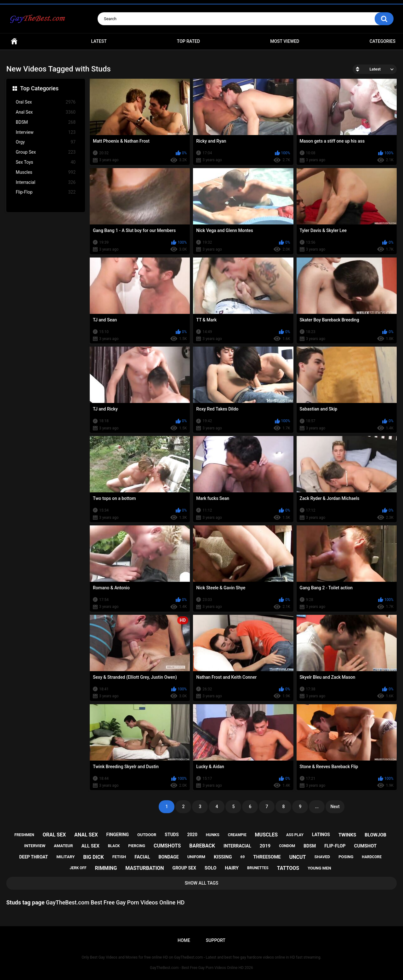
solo (211, 868)
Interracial (46, 182)
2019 (265, 846)
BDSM (46, 122)
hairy (232, 868)
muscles (266, 835)
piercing (137, 846)
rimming (106, 868)
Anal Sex (46, 112)
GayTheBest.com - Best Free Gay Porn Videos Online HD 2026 (201, 968)
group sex (184, 868)
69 (243, 857)
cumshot (365, 846)
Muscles (46, 172)
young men (319, 868)
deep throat (34, 857)
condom (287, 846)
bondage (169, 857)
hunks (213, 835)
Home (14, 41)
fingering (118, 835)
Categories (383, 41)
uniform (196, 857)
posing (346, 857)
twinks (347, 835)
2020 (192, 835)
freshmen (24, 835)
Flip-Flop (46, 192)
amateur (63, 846)
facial (142, 857)
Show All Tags (202, 883)
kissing (223, 857)
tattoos (288, 868)
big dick (94, 857)
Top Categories (39, 88)
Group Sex (46, 152)
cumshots (167, 846)
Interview (46, 132)
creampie (237, 835)
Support (216, 940)
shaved (322, 857)
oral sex (54, 835)
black (114, 846)
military (65, 857)
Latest (99, 41)
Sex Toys (46, 162)
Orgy (46, 142)
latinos (321, 835)
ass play (295, 835)
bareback (202, 846)
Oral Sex (46, 102)
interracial (237, 846)
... (317, 807)
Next (335, 807)
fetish (119, 857)
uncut (298, 857)
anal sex (86, 835)
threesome (267, 857)
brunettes (258, 868)
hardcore (372, 857)
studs (172, 835)
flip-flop (335, 846)
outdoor (147, 835)
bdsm (310, 846)
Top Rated (188, 41)
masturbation (145, 868)
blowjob (375, 835)
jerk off (78, 868)
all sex (90, 846)
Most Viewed (285, 41)
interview (35, 846)
